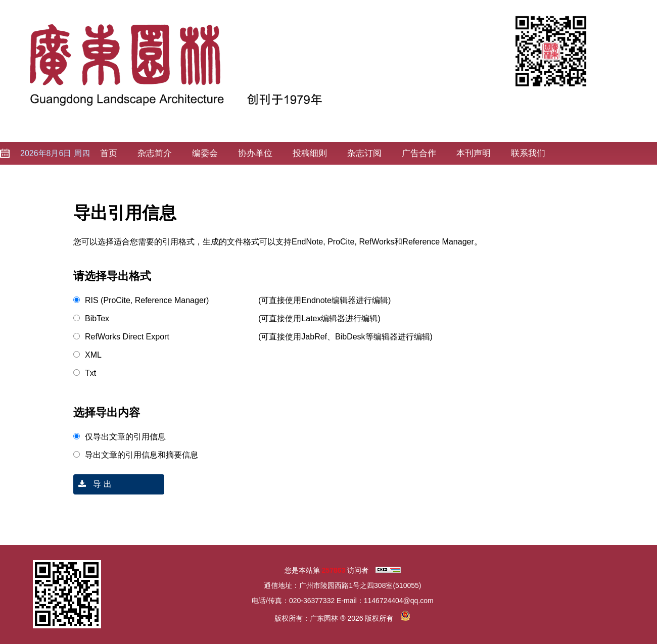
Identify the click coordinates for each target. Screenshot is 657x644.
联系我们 (528, 153)
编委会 (205, 153)
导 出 (92, 484)
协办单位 (255, 153)
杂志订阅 (364, 153)
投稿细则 (310, 153)
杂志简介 (155, 153)
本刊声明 (474, 153)
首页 (109, 153)
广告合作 (419, 153)
